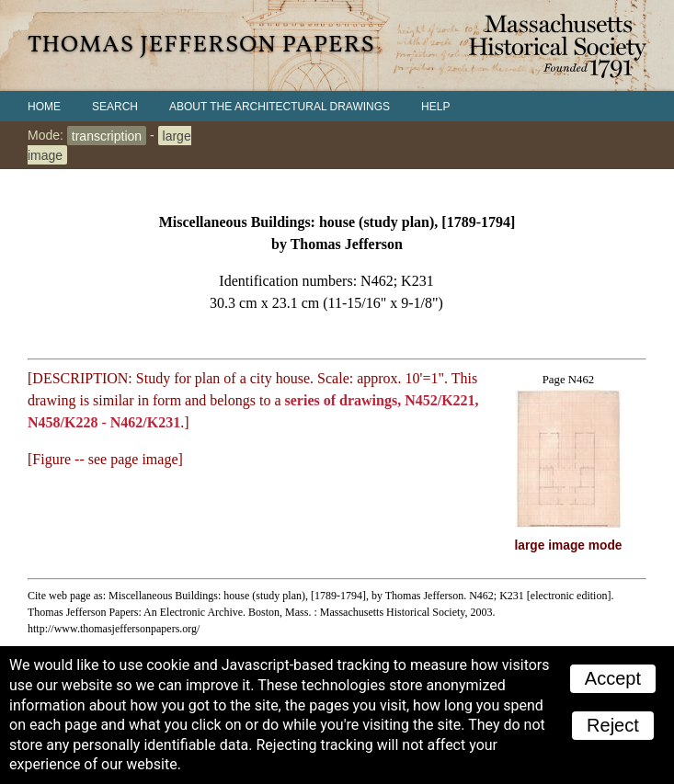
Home (44, 107)
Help (435, 107)
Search (115, 107)
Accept (613, 678)
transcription (107, 135)
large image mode (569, 545)
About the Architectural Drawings (280, 107)
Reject (613, 725)
